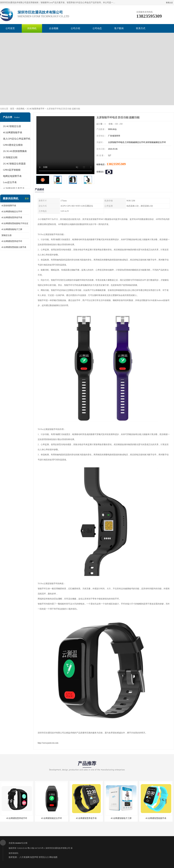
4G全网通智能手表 (13, 132)
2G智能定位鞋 (10, 157)
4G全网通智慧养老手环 (12, 241)
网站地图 (53, 857)
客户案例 (119, 28)
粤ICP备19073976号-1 (36, 848)
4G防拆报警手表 (9, 206)
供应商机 (32, 28)
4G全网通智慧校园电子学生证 (15, 223)
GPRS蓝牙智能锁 (12, 170)
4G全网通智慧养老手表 (12, 218)
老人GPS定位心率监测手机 (17, 139)
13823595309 (116, 164)
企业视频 (54, 28)
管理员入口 (44, 857)
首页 (12, 109)
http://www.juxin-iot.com (48, 743)
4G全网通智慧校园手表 (156, 818)
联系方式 (141, 28)
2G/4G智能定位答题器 (14, 164)
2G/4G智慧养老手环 (36, 109)
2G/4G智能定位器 (12, 126)
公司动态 (97, 28)
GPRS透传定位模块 (13, 145)
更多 (27, 199)
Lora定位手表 (10, 182)
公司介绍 (75, 28)
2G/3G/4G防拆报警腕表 (15, 151)
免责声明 (34, 857)
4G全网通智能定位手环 (12, 212)
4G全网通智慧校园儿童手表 (14, 247)
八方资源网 (25, 857)
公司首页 (10, 28)
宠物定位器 (7, 235)
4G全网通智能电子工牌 (12, 229)
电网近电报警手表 (12, 176)
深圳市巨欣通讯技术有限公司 (58, 848)
